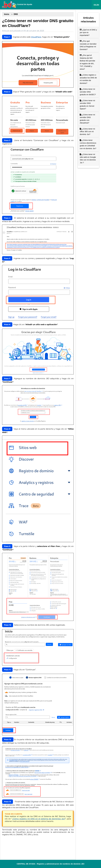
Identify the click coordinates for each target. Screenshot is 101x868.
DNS (16, 14)
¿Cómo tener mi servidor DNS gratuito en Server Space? (87, 105)
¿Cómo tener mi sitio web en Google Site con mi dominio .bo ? (88, 158)
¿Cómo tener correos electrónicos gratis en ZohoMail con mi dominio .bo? (88, 144)
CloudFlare (36, 37)
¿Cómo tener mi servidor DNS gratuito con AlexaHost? (87, 119)
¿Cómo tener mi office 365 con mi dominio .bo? (87, 132)
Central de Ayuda (17, 5)
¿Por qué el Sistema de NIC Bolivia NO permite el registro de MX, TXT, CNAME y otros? (87, 62)
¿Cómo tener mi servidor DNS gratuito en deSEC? (88, 92)
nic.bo (96, 5)
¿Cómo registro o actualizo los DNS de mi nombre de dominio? (88, 79)
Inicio (7, 14)
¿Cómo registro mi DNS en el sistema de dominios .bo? (39, 819)
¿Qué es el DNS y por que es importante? (88, 32)
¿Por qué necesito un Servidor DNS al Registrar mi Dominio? (88, 45)
